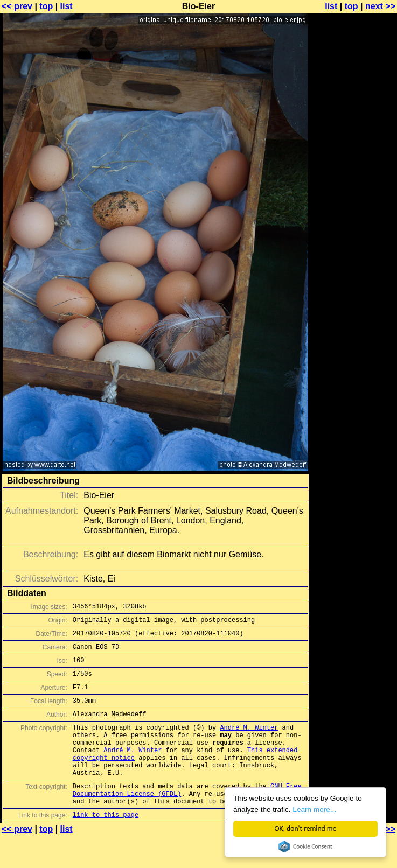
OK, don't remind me (306, 828)
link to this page (106, 847)
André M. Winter (249, 743)
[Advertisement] (353, 139)
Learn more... (315, 810)
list (67, 6)
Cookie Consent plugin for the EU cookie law (305, 846)
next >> (380, 6)
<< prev (17, 6)
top (46, 6)
